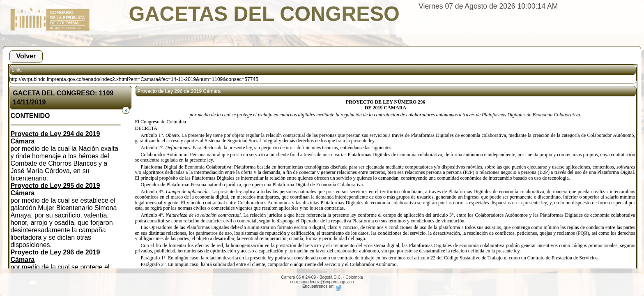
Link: (17, 70)
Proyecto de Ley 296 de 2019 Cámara (179, 91)
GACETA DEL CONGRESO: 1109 (63, 93)
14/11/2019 (29, 102)
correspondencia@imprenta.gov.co (322, 282)
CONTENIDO (30, 116)
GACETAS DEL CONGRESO (264, 14)
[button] (26, 56)
